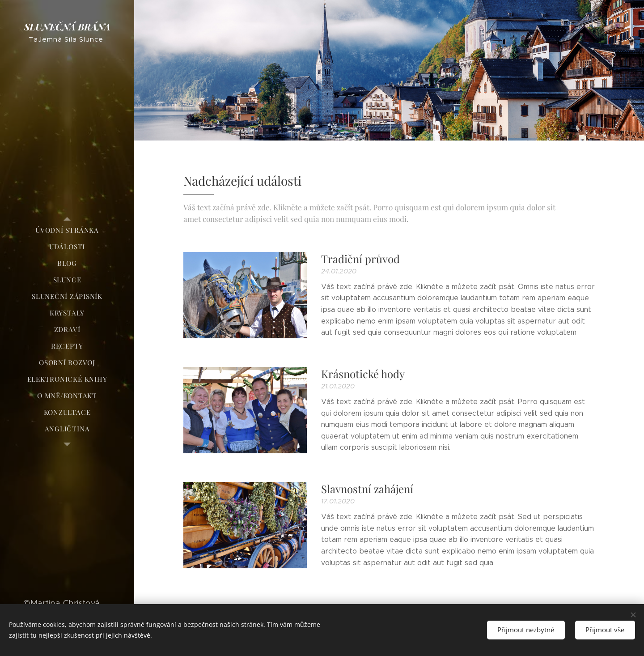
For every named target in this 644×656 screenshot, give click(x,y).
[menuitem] (67, 230)
